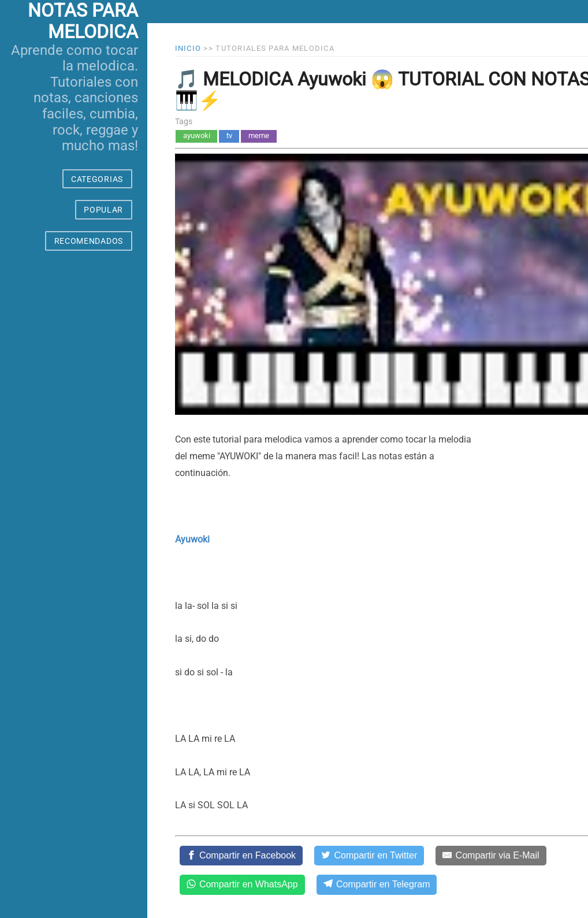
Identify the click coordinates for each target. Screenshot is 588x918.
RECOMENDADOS (89, 241)
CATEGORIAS (97, 179)
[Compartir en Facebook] (241, 856)
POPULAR (103, 210)
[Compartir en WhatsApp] (242, 884)
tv (229, 135)
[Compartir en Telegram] (377, 884)
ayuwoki (197, 135)
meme (259, 135)
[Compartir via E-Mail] (491, 856)
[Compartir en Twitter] (369, 856)
